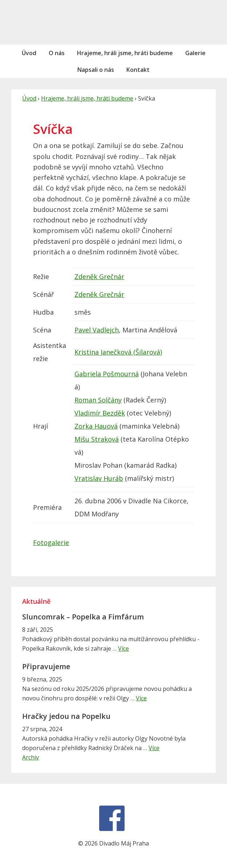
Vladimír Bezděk (100, 413)
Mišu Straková (97, 439)
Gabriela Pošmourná (107, 374)
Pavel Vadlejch (97, 330)
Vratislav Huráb (99, 478)
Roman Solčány (98, 400)
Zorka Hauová (96, 426)
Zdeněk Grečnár (99, 277)
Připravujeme (46, 666)
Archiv (31, 757)
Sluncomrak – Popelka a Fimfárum (83, 617)
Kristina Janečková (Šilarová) (118, 352)
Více (123, 648)
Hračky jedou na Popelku (66, 716)
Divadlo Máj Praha (49, 22)
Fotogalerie (51, 542)
